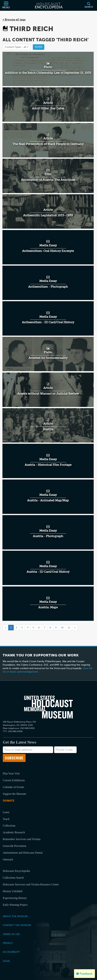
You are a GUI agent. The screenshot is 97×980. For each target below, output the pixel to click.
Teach (6, 819)
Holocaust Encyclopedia (16, 871)
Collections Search (13, 878)
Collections (9, 826)
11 (69, 627)
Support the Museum (14, 794)
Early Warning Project (15, 905)
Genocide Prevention (15, 846)
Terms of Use (11, 934)
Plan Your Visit (11, 773)
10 (62, 627)
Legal (6, 961)
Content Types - (17, 47)
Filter (39, 47)
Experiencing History (15, 898)
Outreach (8, 859)
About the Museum (15, 916)
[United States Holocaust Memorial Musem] (48, 707)
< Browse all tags (14, 19)
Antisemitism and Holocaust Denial (23, 853)
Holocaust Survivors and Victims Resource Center (31, 884)
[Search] (89, 5)
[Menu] (6, 5)
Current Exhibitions (14, 780)
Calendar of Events (13, 787)
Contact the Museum (17, 925)
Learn (6, 812)
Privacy (8, 943)
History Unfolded (13, 891)
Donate (9, 801)
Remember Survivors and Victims (22, 839)
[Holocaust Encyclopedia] (48, 5)
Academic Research (14, 832)
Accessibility (11, 952)
